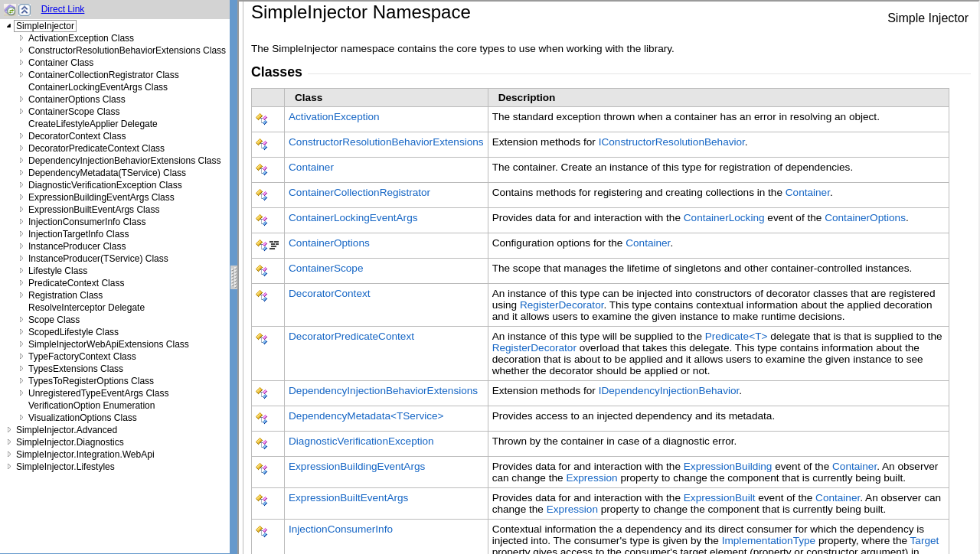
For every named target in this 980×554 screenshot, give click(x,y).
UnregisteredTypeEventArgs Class (98, 393)
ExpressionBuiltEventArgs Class (94, 210)
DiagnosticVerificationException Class (105, 185)
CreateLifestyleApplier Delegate (93, 124)
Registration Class (65, 295)
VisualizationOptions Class (83, 418)
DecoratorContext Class (77, 136)
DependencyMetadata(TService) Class (107, 173)
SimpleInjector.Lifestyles (65, 467)
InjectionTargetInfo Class (78, 234)
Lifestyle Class (58, 271)
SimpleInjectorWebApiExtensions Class (109, 344)
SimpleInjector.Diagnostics (70, 442)
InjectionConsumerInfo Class (87, 222)
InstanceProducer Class (77, 246)
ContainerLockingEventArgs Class (98, 87)
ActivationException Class (81, 38)
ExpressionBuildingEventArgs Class (101, 197)
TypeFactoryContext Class (82, 357)
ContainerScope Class (74, 112)
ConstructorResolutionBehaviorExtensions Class (127, 51)
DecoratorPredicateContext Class (96, 148)
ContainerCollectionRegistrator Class (104, 75)
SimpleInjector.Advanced (67, 430)
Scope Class (54, 320)
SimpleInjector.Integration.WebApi (85, 455)
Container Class (61, 63)
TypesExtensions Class (76, 369)
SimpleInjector (45, 26)
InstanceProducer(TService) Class (98, 259)
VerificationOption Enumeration (91, 406)
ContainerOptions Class (77, 99)
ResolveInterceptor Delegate (87, 308)
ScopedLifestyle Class (73, 332)
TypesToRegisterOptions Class (91, 381)
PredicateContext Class (76, 283)
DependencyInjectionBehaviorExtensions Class (124, 161)
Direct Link (63, 9)
